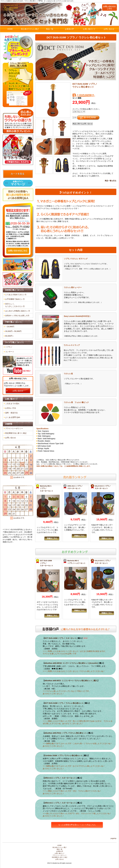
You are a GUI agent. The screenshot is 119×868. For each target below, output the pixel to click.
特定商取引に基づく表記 (60, 857)
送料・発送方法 (11, 413)
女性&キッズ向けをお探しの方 (17, 316)
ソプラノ (9, 347)
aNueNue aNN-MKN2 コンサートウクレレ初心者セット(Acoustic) (71, 663)
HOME (10, 29)
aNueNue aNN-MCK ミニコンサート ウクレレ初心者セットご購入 (71, 681)
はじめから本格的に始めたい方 (18, 311)
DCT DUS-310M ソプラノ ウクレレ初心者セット (64, 703)
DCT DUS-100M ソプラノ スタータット (60, 638)
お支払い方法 (11, 408)
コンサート (10, 352)
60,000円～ (10, 336)
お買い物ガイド (89, 29)
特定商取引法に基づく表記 (16, 433)
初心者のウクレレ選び (30, 29)
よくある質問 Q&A (13, 417)
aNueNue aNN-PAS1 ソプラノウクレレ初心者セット (66, 733)
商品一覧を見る (111, 181)
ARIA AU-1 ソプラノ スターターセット (60, 778)
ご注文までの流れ (12, 403)
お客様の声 (69, 29)
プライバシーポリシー (14, 428)
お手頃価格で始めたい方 (15, 299)
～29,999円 (10, 327)
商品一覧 (50, 29)
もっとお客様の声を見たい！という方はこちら (77, 825)
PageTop (113, 838)
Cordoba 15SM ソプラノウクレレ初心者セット (63, 755)
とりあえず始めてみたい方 (16, 295)
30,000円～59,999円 (13, 331)
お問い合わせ (109, 29)
